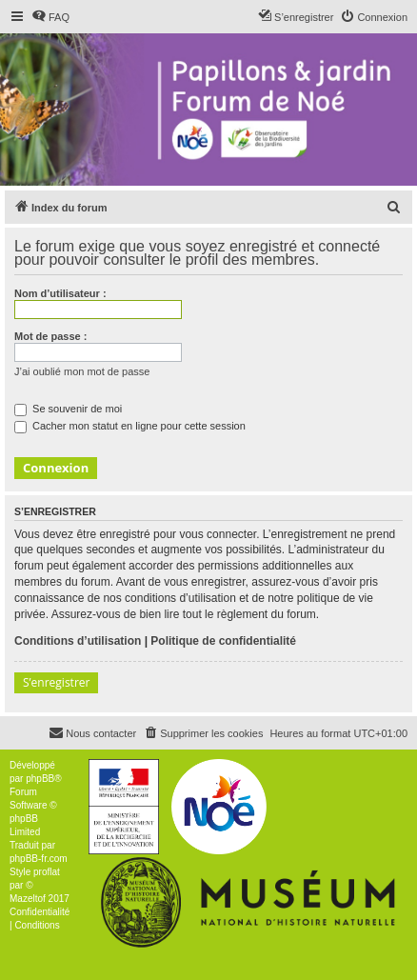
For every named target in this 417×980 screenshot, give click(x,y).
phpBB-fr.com (39, 859)
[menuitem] (50, 17)
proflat (47, 872)
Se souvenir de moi (68, 409)
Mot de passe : (50, 336)
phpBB (40, 779)
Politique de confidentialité (223, 641)
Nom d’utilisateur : (60, 293)
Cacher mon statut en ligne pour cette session (130, 426)
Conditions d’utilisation (78, 641)
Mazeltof (28, 899)
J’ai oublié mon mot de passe (82, 371)
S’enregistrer (56, 682)
